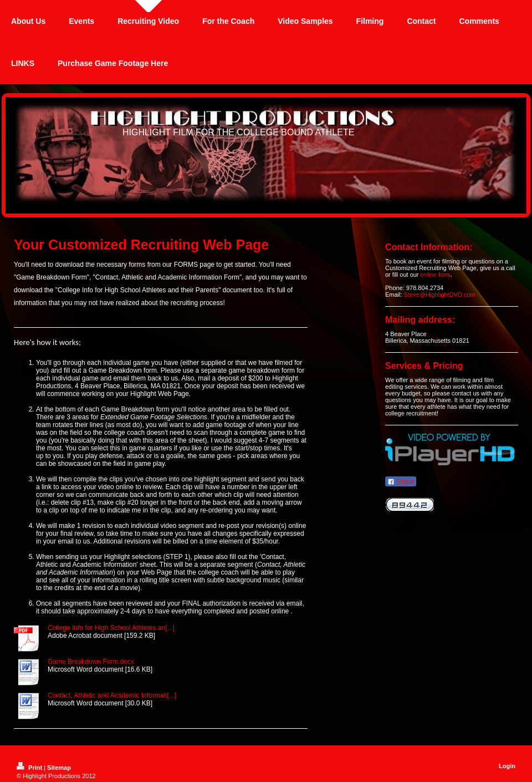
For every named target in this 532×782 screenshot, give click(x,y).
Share (401, 482)
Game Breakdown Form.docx (91, 662)
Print (30, 768)
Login (507, 766)
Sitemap (59, 768)
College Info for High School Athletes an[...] (111, 628)
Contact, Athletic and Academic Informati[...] (112, 695)
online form (436, 275)
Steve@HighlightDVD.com (440, 294)
